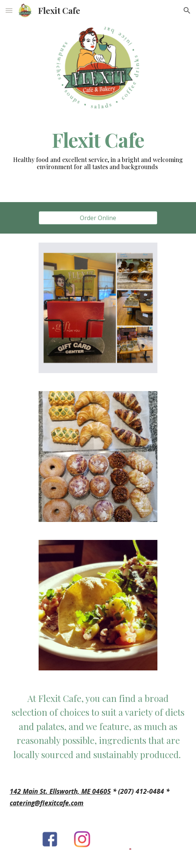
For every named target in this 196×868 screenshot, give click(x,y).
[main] (98, 140)
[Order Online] (98, 218)
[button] (9, 10)
